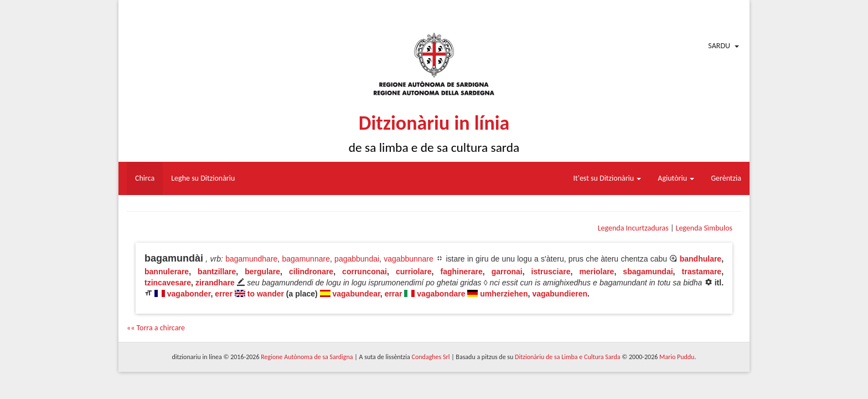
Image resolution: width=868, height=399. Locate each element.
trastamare (702, 272)
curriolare (414, 272)
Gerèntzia (726, 178)
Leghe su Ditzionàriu (203, 178)
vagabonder (189, 294)
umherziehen (504, 294)
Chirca (145, 178)
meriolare (596, 272)
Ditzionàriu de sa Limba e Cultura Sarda (567, 357)
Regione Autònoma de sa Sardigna (307, 357)
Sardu (719, 46)
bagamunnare (306, 259)
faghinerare (461, 272)
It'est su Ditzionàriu (608, 178)
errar (394, 294)
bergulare (262, 272)
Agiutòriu (676, 178)
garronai (507, 272)
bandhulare (701, 259)
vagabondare (441, 294)
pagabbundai (357, 259)
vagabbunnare (409, 259)
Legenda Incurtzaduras (633, 228)
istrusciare (551, 272)
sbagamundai (648, 272)
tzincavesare (168, 283)
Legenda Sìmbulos (704, 228)
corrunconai (365, 272)
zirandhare (215, 283)
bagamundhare (251, 259)
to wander (266, 294)
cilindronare (311, 272)
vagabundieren (560, 294)
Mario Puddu (677, 357)
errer (224, 294)
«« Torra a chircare (156, 328)
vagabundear (356, 294)
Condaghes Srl (431, 357)
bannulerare (167, 272)
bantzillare (217, 272)
